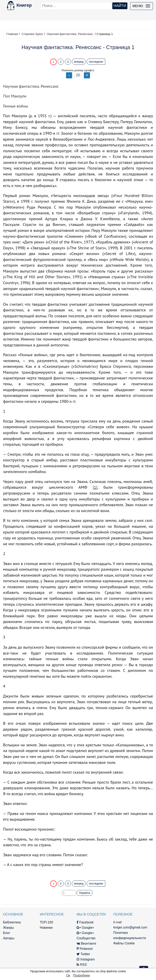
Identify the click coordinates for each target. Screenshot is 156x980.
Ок (68, 975)
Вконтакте (86, 943)
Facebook (85, 922)
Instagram (86, 959)
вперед (79, 62)
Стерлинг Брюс (32, 34)
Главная (12, 34)
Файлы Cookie (124, 943)
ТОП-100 (46, 922)
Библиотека (12, 922)
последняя (96, 62)
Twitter (83, 954)
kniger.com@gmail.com (130, 927)
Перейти (85, 893)
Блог (7, 933)
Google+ (85, 928)
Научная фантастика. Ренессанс (70, 34)
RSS (82, 965)
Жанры (8, 928)
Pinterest (85, 949)
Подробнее (81, 975)
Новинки (46, 928)
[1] (95, 487)
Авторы (9, 938)
